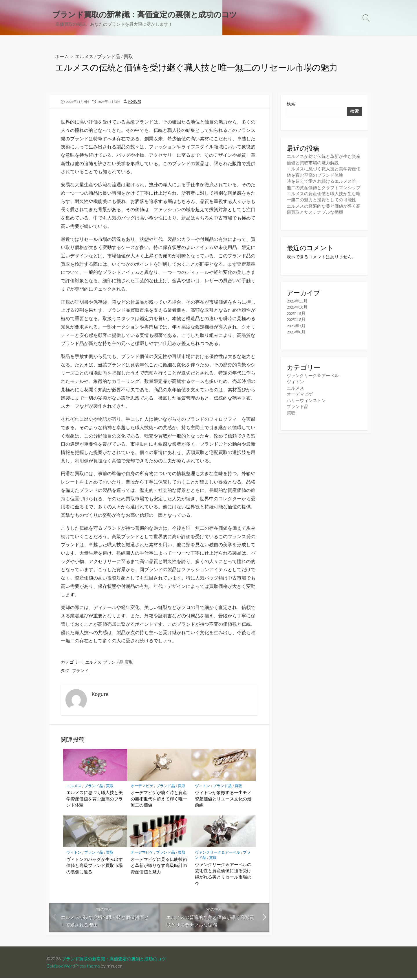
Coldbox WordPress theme (73, 968)
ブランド (80, 672)
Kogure (135, 102)
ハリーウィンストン (306, 399)
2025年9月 (296, 313)
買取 (128, 57)
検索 (291, 104)
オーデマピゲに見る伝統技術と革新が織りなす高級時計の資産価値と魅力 (159, 867)
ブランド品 (109, 57)
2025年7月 (296, 325)
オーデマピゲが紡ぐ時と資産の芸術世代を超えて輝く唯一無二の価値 (159, 800)
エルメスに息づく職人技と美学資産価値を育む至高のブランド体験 (95, 800)
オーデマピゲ (142, 787)
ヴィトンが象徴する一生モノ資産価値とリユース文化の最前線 (223, 800)
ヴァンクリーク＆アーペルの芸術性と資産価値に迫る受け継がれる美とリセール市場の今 (223, 875)
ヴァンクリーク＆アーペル (217, 854)
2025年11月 (297, 300)
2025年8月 (296, 319)
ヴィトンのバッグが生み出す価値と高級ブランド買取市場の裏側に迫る (95, 867)
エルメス (84, 57)
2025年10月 (297, 306)
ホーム (62, 57)
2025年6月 (296, 331)
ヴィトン (202, 787)
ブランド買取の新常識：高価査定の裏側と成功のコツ (117, 960)
